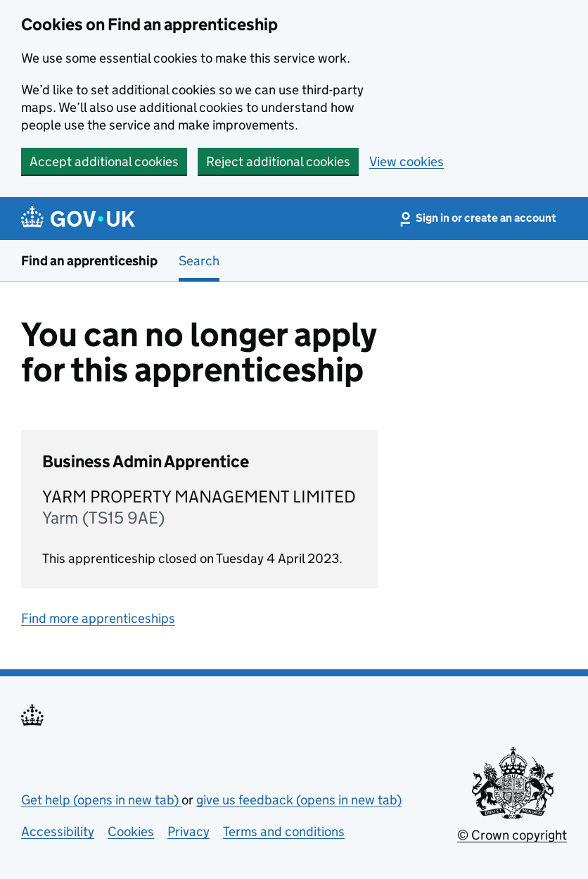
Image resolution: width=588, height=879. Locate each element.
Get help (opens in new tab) (101, 800)
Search (199, 261)
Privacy (188, 831)
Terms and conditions (284, 831)
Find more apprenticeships (98, 618)
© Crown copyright (512, 835)
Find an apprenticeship (89, 261)
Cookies (131, 831)
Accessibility (58, 831)
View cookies (407, 162)
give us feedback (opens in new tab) (299, 800)
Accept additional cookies (104, 162)
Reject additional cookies (278, 162)
